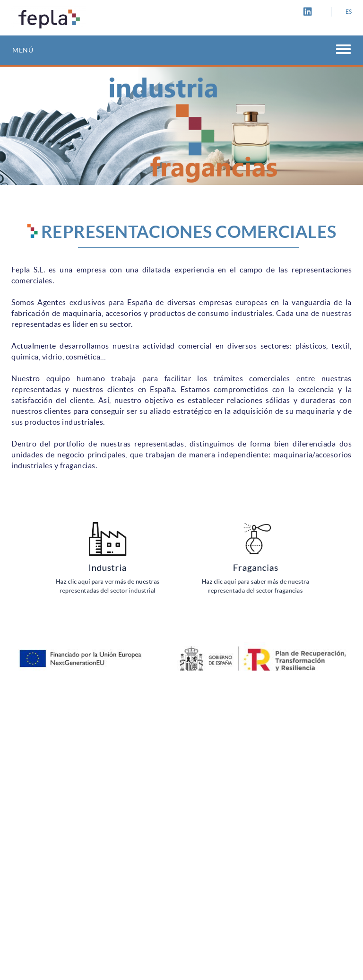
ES (349, 12)
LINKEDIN (309, 12)
